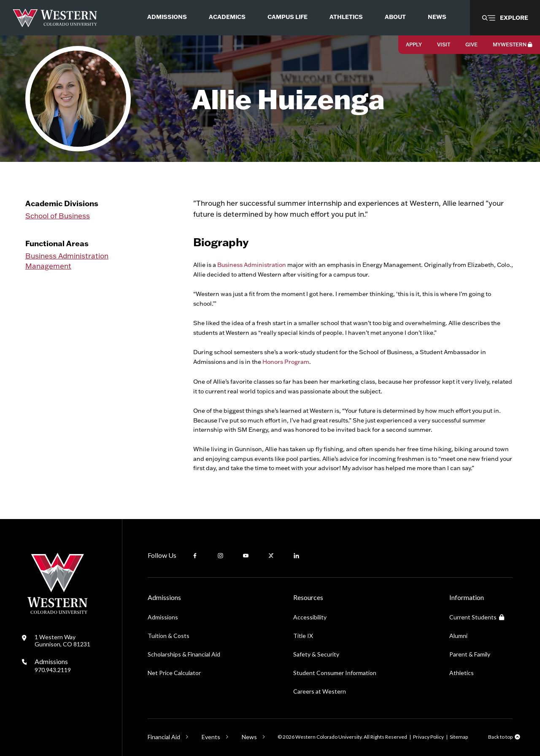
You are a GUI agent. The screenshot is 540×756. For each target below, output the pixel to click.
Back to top (500, 737)
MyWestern (513, 44)
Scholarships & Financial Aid (184, 654)
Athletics (462, 673)
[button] (505, 18)
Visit (444, 44)
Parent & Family (470, 654)
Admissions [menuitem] (167, 17)
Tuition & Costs (169, 636)
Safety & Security (316, 654)
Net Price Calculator (174, 673)
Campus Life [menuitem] (288, 17)
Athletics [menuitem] (346, 17)
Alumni (458, 636)
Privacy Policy (428, 737)
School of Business (58, 216)
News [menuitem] (437, 17)
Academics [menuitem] (227, 17)
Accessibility (310, 617)
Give (471, 44)
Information (467, 597)
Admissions (53, 665)
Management (48, 266)
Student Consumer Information (335, 673)
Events (211, 737)
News (249, 737)
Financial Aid (164, 737)
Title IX (303, 636)
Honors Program (286, 362)
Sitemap (459, 737)
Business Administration (67, 256)
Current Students (477, 617)
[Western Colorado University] (57, 612)
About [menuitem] (395, 17)
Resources (308, 597)
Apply (414, 44)
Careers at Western (320, 691)
